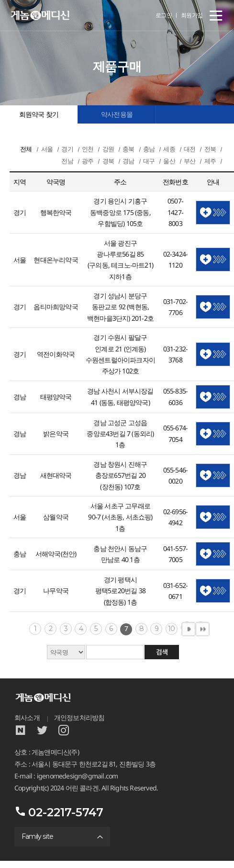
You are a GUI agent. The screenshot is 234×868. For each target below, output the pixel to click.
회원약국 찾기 (39, 114)
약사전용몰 (117, 114)
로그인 (164, 15)
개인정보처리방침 (79, 718)
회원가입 (192, 15)
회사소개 (27, 718)
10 (171, 629)
